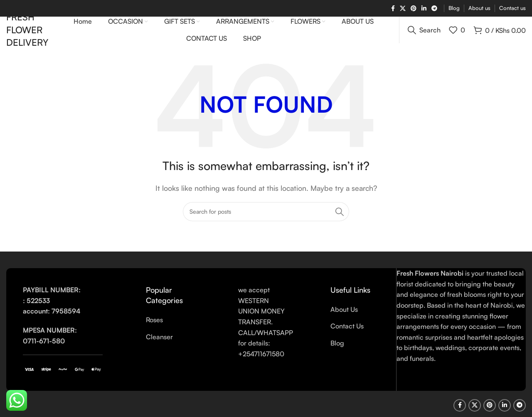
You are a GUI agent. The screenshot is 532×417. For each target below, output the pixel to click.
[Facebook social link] (393, 9)
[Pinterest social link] (414, 9)
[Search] (424, 35)
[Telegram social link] (434, 9)
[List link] (170, 331)
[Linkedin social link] (424, 9)
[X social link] (403, 9)
